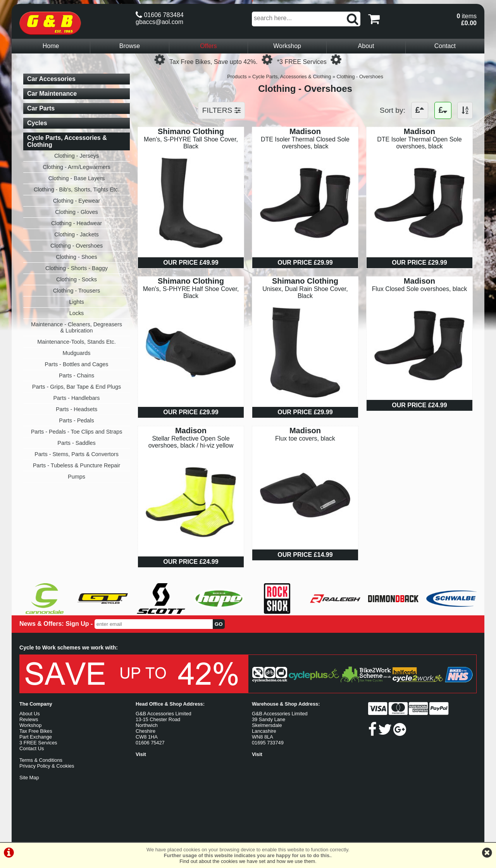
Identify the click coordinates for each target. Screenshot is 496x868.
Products (237, 77)
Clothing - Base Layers (77, 178)
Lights (76, 302)
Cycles (37, 123)
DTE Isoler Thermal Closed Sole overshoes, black (305, 143)
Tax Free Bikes (36, 731)
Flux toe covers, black (305, 438)
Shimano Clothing (191, 131)
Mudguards (77, 353)
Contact (445, 46)
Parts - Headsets (77, 409)
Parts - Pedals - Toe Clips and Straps (77, 432)
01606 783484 (160, 15)
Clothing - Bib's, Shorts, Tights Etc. (77, 189)
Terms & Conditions (41, 760)
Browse (130, 46)
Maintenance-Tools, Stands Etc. (76, 342)
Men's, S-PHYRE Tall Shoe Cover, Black (191, 143)
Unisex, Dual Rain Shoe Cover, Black (305, 292)
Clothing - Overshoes (360, 77)
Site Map (29, 778)
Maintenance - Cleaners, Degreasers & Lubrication (77, 327)
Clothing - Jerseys (77, 156)
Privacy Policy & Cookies (47, 766)
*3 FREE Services (302, 62)
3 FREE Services (38, 743)
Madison (305, 131)
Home (51, 46)
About (366, 46)
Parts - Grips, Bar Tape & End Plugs (77, 387)
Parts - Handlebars (77, 398)
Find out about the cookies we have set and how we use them (247, 861)
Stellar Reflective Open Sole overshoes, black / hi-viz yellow (191, 442)
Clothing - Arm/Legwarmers (76, 167)
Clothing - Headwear (77, 223)
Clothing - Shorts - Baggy (77, 268)
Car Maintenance (52, 94)
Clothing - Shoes (76, 257)
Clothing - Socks (77, 279)
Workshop (287, 46)
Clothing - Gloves (76, 212)
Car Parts (41, 108)
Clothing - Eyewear (77, 201)
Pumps (77, 477)
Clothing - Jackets (76, 234)
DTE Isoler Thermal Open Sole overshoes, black (419, 143)
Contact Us (32, 748)
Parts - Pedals (76, 420)
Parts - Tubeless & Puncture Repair (77, 465)
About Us (30, 714)
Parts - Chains (77, 375)
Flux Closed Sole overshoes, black (419, 289)
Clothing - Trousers (77, 291)
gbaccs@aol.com (159, 22)
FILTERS (221, 110)
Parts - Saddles (76, 443)
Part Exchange (36, 737)
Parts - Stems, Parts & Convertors (77, 454)
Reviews (29, 719)
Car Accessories (51, 79)
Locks (77, 313)
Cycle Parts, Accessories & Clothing (292, 77)
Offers (208, 46)
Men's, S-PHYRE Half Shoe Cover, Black (191, 292)
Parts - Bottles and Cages (77, 364)
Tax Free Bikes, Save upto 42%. (214, 62)
